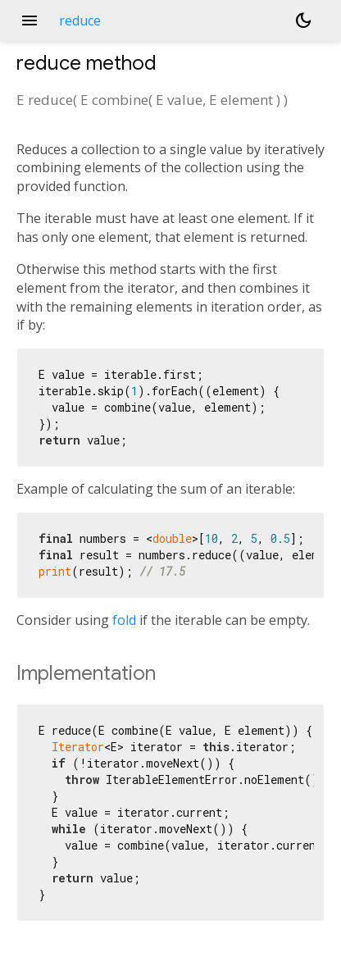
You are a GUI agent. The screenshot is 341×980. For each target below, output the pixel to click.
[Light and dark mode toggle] (303, 21)
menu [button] (30, 21)
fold (124, 620)
